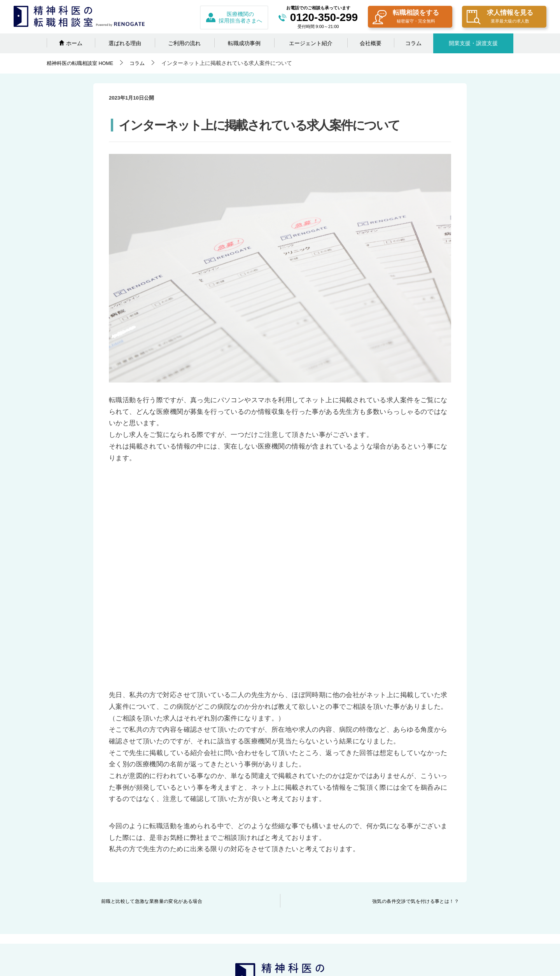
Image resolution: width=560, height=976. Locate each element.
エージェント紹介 (311, 43)
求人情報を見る (500, 17)
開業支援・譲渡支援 (473, 43)
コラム (413, 43)
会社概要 (371, 43)
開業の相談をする (193, 930)
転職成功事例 (244, 43)
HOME (83, 63)
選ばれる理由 (125, 43)
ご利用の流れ (184, 43)
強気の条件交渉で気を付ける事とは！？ (416, 707)
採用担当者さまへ (281, 835)
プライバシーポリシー (385, 848)
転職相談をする (406, 17)
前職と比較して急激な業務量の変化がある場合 (152, 707)
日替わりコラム (190, 917)
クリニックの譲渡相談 (286, 848)
